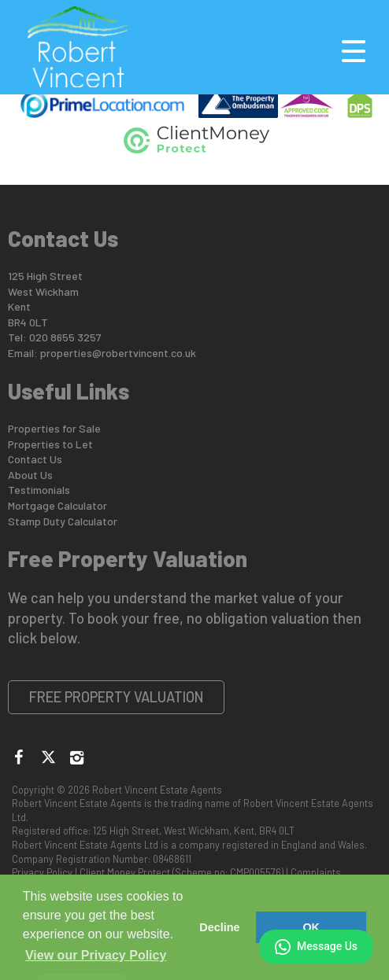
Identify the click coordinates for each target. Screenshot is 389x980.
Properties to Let (50, 444)
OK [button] (311, 927)
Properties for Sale (54, 428)
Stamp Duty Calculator (63, 521)
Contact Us (35, 459)
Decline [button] (219, 927)
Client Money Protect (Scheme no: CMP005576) (182, 872)
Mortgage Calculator (57, 505)
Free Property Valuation (117, 697)
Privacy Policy (42, 872)
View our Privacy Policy (96, 955)
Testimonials (39, 490)
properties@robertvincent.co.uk (118, 353)
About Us (30, 475)
